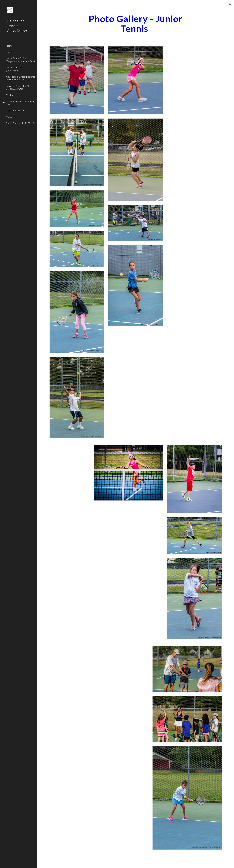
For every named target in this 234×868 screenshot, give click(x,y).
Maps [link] (9, 117)
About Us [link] (11, 52)
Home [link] (9, 46)
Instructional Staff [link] (15, 110)
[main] (136, 24)
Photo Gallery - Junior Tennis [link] (20, 123)
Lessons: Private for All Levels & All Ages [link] (18, 87)
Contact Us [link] (12, 95)
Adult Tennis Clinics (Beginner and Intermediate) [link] (21, 78)
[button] (230, 4)
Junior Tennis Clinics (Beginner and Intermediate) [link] (20, 60)
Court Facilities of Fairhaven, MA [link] (20, 103)
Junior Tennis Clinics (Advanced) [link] (16, 69)
